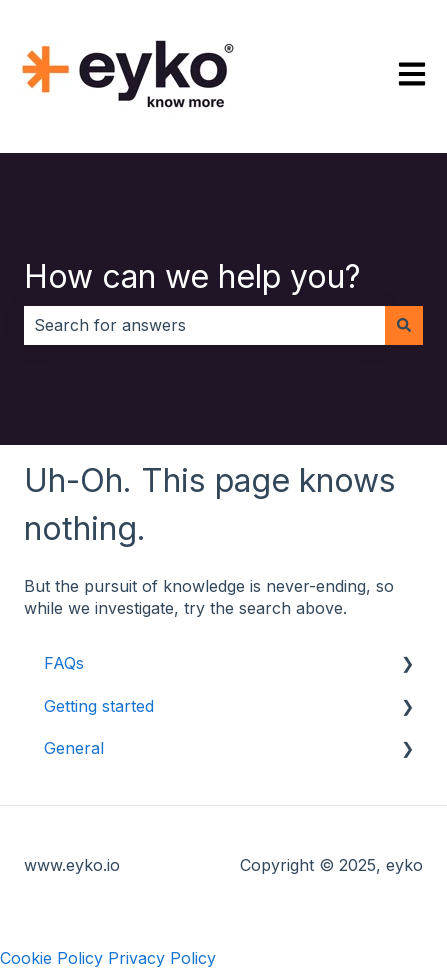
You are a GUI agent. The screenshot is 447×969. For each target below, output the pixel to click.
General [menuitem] (74, 748)
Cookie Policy (51, 958)
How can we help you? (192, 276)
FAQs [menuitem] (64, 663)
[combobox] (204, 325)
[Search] (404, 325)
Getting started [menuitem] (99, 706)
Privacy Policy (162, 958)
